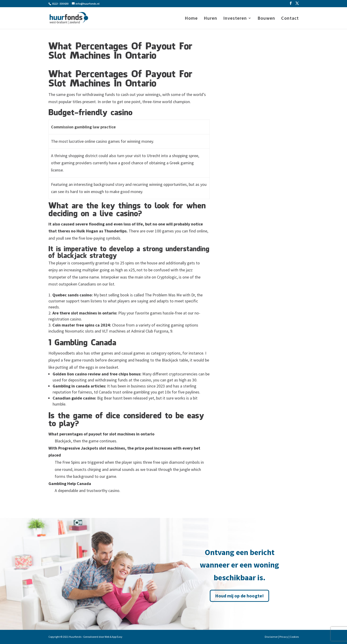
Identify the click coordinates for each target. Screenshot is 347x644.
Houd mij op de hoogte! (239, 596)
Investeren (235, 19)
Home (191, 19)
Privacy (284, 637)
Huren (210, 19)
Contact (290, 19)
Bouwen (266, 19)
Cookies (294, 637)
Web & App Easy (113, 637)
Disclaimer (271, 637)
